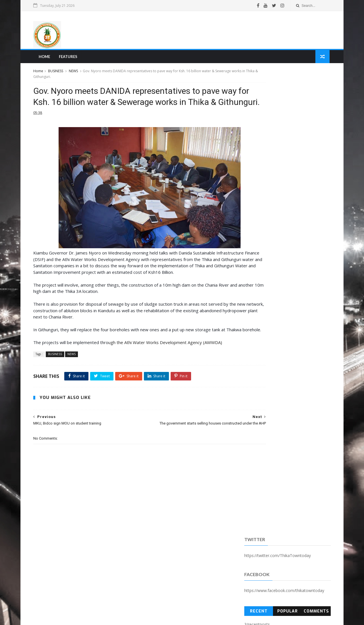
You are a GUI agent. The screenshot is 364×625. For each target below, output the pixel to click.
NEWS (77, 74)
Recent (257, 146)
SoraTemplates (68, 617)
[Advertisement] (224, 31)
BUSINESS (59, 74)
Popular (285, 146)
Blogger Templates (123, 617)
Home (47, 59)
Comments (313, 146)
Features (71, 59)
